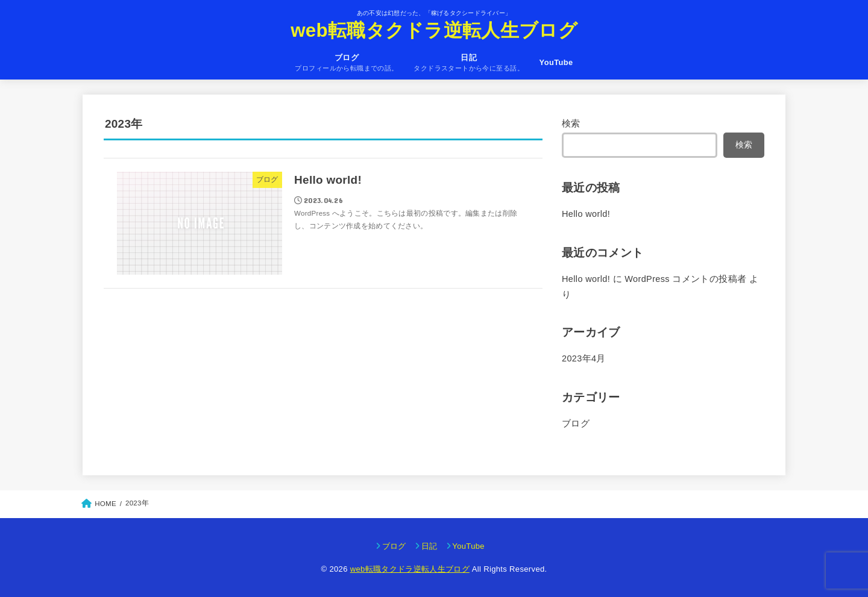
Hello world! (586, 214)
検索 (571, 123)
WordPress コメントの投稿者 (685, 279)
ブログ (576, 424)
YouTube (556, 62)
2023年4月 (584, 358)
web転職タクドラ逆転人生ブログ (434, 30)
